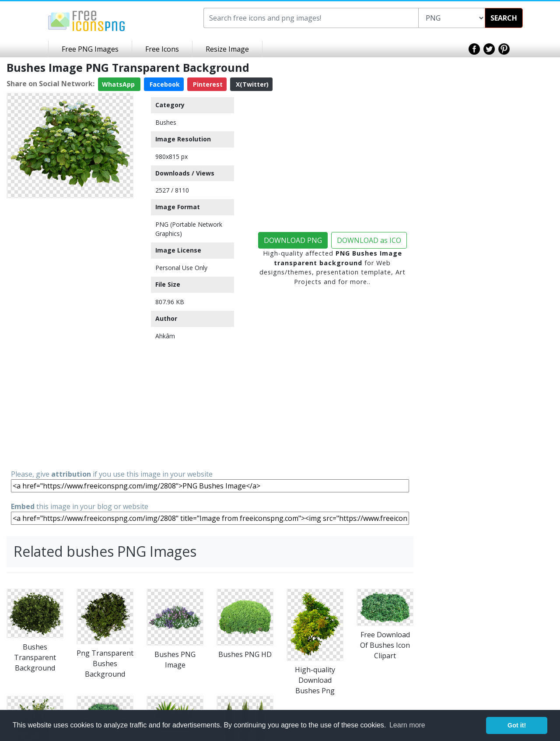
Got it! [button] (517, 725)
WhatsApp (119, 84)
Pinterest (207, 84)
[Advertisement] (70, 333)
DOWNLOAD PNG (293, 240)
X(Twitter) (251, 84)
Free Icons (162, 49)
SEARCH (504, 18)
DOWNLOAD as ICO (369, 240)
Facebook (164, 84)
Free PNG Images (90, 49)
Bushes (166, 122)
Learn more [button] (407, 725)
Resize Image (227, 49)
